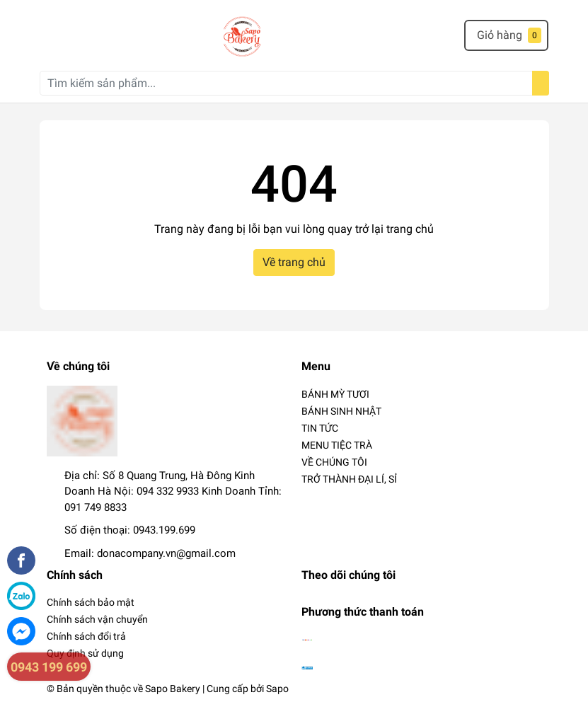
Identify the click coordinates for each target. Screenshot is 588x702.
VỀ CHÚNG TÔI (334, 462)
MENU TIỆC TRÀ (337, 445)
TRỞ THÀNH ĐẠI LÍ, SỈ (349, 479)
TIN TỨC (320, 428)
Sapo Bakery (173, 689)
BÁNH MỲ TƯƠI (335, 394)
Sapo (277, 689)
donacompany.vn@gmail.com (166, 553)
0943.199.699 (164, 530)
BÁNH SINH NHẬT (341, 411)
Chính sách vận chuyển (97, 619)
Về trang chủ (294, 262)
